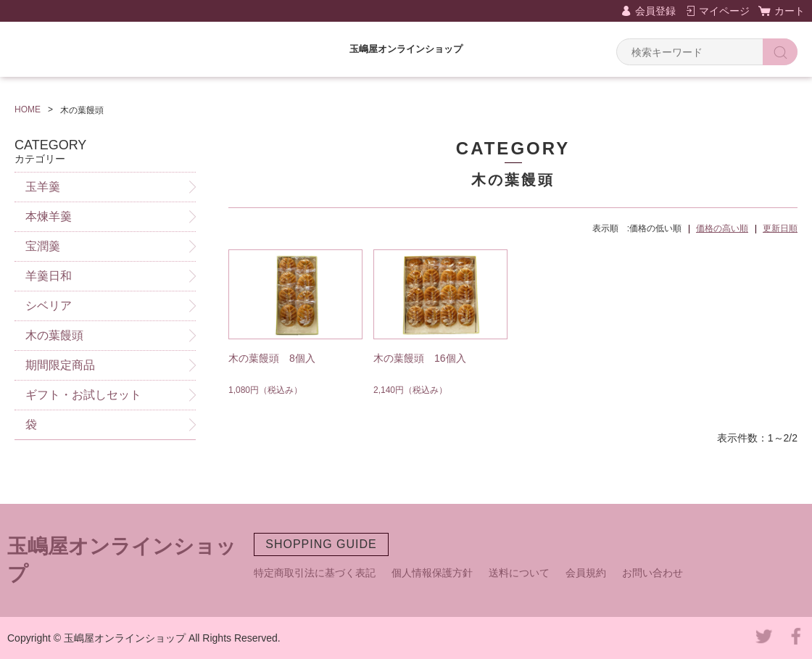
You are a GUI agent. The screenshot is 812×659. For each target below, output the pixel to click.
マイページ (724, 11)
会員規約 (586, 573)
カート (790, 11)
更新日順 (780, 228)
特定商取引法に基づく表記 (315, 573)
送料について (519, 573)
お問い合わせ (652, 573)
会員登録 (655, 11)
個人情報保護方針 (432, 573)
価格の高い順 (722, 228)
